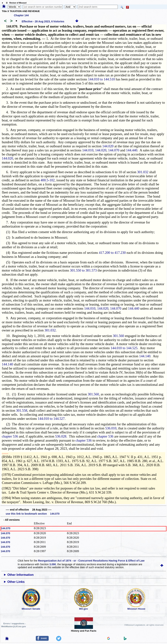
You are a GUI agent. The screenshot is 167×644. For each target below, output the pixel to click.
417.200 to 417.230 (112, 253)
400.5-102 (48, 180)
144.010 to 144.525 (124, 348)
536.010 (111, 428)
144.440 (132, 150)
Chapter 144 (21, 15)
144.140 (145, 356)
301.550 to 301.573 (83, 270)
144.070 (114, 150)
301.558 (22, 410)
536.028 (61, 436)
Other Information (21, 575)
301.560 (118, 336)
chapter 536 (10, 436)
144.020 (108, 146)
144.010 (88, 150)
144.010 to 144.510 (101, 79)
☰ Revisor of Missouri (15, 3)
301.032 (143, 172)
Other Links (16, 582)
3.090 (53, 564)
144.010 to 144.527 (51, 419)
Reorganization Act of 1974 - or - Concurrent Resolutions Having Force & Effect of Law (91, 561)
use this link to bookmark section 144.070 (33, 514)
